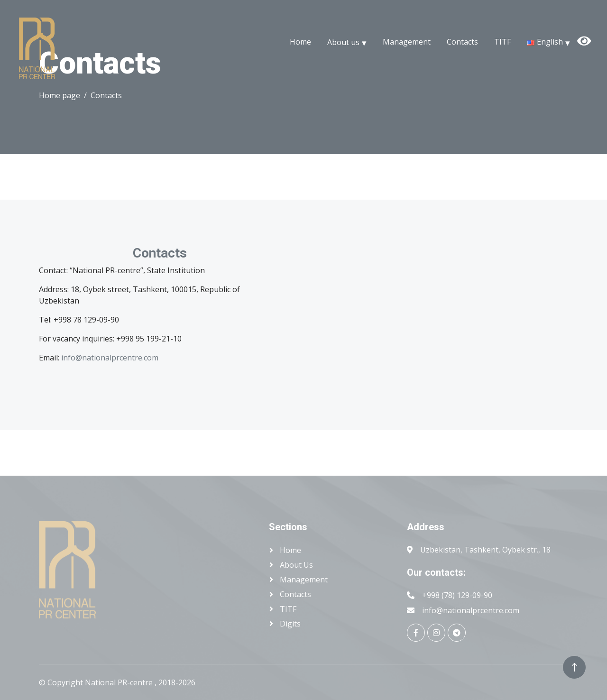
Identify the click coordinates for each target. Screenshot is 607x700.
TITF (502, 42)
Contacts (462, 42)
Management (407, 42)
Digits (289, 624)
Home (300, 42)
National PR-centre (120, 682)
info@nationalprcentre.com (110, 358)
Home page (60, 95)
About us (343, 42)
